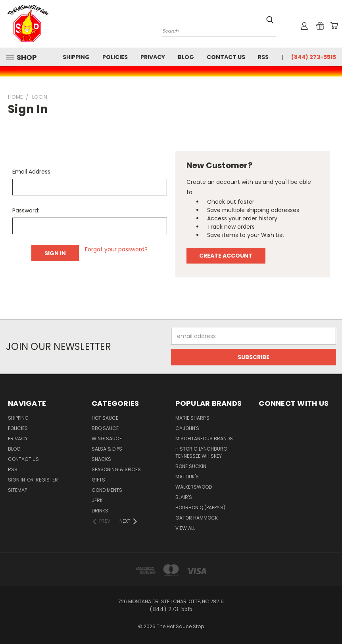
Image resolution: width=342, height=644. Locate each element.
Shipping (76, 57)
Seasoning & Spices (116, 469)
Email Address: (32, 172)
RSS (263, 57)
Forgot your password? (116, 249)
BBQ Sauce (105, 428)
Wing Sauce (107, 439)
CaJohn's (187, 428)
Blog (186, 57)
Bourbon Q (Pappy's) (200, 507)
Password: (26, 210)
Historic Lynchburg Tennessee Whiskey (201, 452)
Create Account (226, 256)
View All (185, 528)
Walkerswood (194, 487)
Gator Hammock (197, 518)
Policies (115, 57)
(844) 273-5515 (314, 57)
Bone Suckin (191, 466)
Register (47, 480)
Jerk (97, 500)
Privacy (153, 57)
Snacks (101, 459)
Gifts (98, 480)
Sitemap (17, 490)
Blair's (184, 497)
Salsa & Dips (107, 449)
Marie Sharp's (192, 418)
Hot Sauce (105, 418)
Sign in (17, 480)
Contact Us (226, 57)
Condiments (107, 490)
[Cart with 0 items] (334, 26)
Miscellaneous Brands (204, 439)
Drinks (100, 511)
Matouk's (187, 477)
